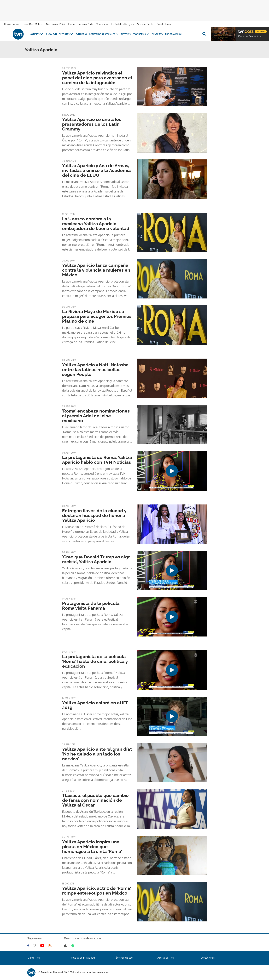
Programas (141, 34)
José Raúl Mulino (33, 24)
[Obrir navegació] (8, 34)
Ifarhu (71, 24)
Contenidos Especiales (104, 34)
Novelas (126, 34)
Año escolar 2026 (55, 24)
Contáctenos (208, 958)
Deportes (66, 34)
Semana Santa (145, 24)
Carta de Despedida (250, 36)
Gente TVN (157, 34)
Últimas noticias (12, 24)
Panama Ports (86, 24)
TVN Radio (81, 34)
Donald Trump (164, 24)
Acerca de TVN (166, 958)
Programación (174, 34)
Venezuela (102, 24)
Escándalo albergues (122, 24)
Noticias (37, 34)
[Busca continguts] (204, 34)
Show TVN (51, 34)
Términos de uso (123, 958)
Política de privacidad (83, 958)
